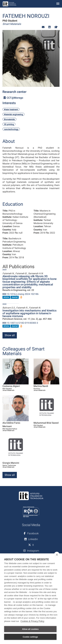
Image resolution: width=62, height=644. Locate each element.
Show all (10, 335)
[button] (43, 27)
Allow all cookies (30, 629)
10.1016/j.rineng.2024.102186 (21, 294)
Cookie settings (30, 637)
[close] (57, 555)
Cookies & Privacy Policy (32, 621)
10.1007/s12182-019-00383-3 (20, 323)
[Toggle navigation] (58, 4)
